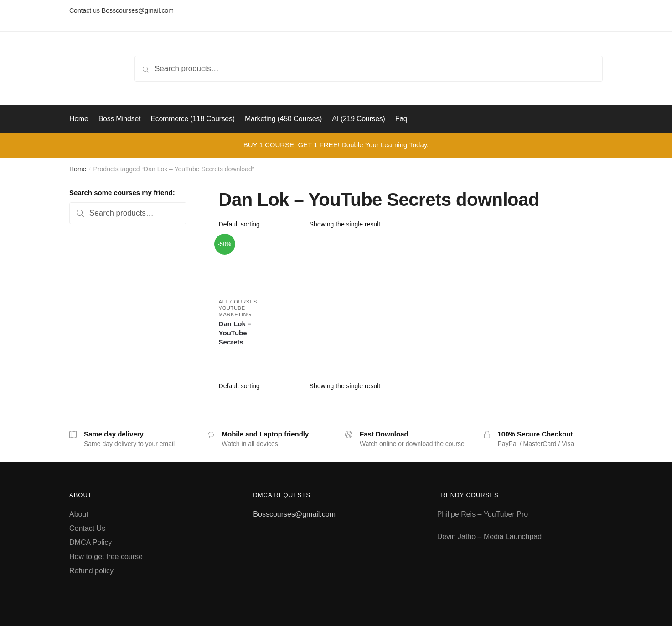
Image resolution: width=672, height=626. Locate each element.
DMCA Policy (90, 542)
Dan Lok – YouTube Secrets (235, 333)
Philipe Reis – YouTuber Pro (483, 514)
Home (78, 169)
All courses (238, 302)
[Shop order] (261, 224)
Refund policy (91, 571)
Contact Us (87, 528)
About (79, 514)
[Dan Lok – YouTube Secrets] (245, 264)
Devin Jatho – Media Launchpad (490, 536)
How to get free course (106, 557)
